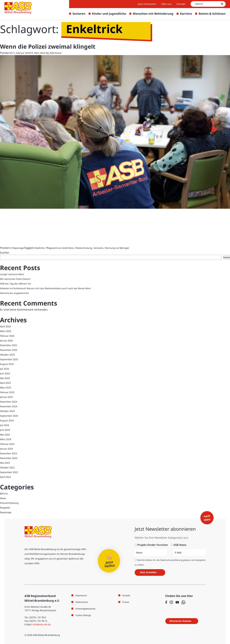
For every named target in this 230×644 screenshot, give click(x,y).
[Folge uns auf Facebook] (166, 602)
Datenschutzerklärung (171, 560)
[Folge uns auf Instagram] (171, 602)
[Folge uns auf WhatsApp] (183, 602)
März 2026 (6, 331)
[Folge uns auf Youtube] (177, 602)
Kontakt (181, 4)
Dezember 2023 (10, 453)
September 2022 (10, 472)
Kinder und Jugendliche (109, 14)
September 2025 (10, 359)
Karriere (186, 14)
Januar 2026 (7, 340)
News (3, 498)
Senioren (79, 14)
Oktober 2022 (8, 467)
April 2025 (6, 383)
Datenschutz (82, 602)
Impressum (82, 595)
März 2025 (6, 387)
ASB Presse (61, 53)
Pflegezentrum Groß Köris (65, 248)
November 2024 (10, 406)
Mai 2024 (6, 434)
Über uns (166, 4)
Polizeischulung (92, 248)
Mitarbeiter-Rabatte (182, 621)
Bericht (4, 493)
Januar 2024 (7, 448)
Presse (126, 602)
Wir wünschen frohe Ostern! (17, 279)
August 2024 (8, 420)
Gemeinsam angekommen (17, 293)
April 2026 (6, 326)
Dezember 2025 (10, 345)
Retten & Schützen (212, 14)
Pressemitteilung (11, 503)
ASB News (180, 545)
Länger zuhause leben (14, 274)
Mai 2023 (6, 462)
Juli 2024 (5, 425)
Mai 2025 (6, 378)
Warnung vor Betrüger (130, 248)
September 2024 (10, 415)
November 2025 (10, 350)
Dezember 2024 (10, 401)
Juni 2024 (6, 430)
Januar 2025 (7, 397)
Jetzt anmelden (148, 572)
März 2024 (6, 439)
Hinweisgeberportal (86, 608)
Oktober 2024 (8, 411)
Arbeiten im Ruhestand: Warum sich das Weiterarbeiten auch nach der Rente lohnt (52, 288)
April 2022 (6, 477)
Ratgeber (6, 507)
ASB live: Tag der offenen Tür (18, 283)
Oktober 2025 (8, 354)
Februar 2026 (8, 336)
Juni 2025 (6, 373)
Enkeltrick (41, 248)
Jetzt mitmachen (147, 4)
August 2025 (8, 364)
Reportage (19, 248)
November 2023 (10, 458)
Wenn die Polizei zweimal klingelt (52, 46)
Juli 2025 (5, 368)
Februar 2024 (8, 444)
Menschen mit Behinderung (153, 14)
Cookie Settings (84, 615)
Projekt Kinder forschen (153, 545)
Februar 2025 (8, 392)
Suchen (5, 252)
